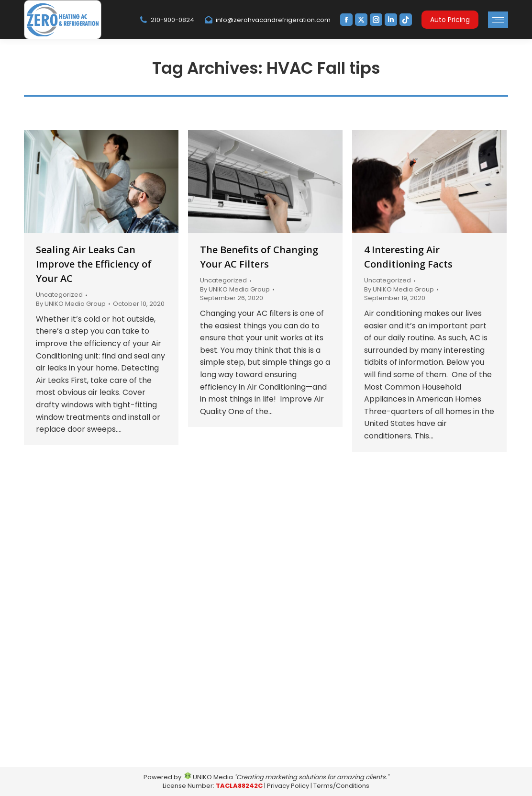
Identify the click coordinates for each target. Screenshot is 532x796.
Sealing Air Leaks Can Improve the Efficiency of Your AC (94, 264)
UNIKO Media (209, 777)
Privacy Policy (288, 786)
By (71, 304)
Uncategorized (59, 295)
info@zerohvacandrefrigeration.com (267, 20)
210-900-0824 (166, 20)
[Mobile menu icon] (498, 20)
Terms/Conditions (341, 786)
